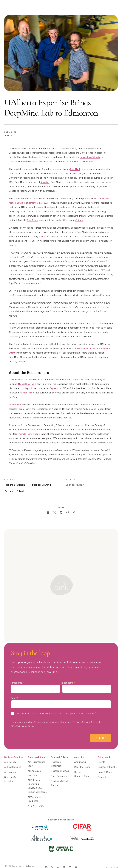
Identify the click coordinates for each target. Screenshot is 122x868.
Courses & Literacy (37, 760)
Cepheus (54, 388)
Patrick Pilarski (39, 203)
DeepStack (33, 220)
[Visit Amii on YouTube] (76, 859)
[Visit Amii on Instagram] (58, 859)
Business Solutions (14, 760)
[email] (68, 513)
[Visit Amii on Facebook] (46, 859)
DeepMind (75, 169)
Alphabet (45, 182)
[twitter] (55, 513)
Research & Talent (60, 760)
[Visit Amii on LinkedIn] (64, 859)
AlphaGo (45, 236)
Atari (57, 236)
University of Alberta (91, 157)
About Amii (80, 760)
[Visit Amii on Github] (70, 859)
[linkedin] (61, 513)
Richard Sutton (102, 198)
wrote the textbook (32, 434)
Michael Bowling (17, 203)
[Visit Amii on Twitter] (52, 859)
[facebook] (48, 513)
